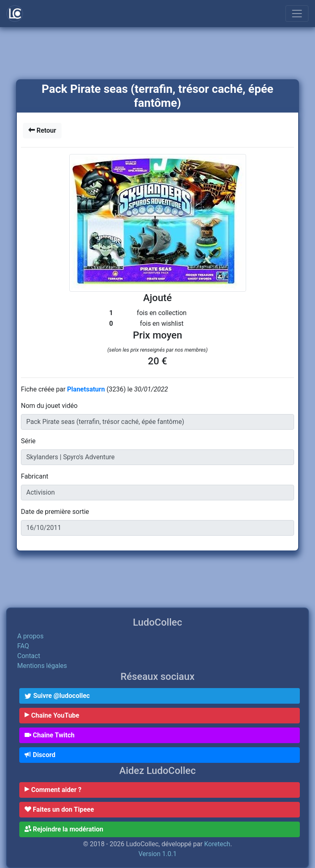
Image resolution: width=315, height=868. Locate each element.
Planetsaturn (87, 389)
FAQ (23, 646)
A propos (30, 636)
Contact (29, 656)
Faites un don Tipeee (59, 809)
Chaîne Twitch (50, 735)
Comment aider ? (53, 790)
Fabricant (35, 476)
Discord (40, 755)
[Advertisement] (157, 54)
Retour (42, 130)
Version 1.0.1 (157, 854)
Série (28, 441)
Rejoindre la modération (64, 829)
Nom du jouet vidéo (49, 406)
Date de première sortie (55, 512)
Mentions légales (42, 666)
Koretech (217, 844)
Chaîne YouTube (52, 715)
